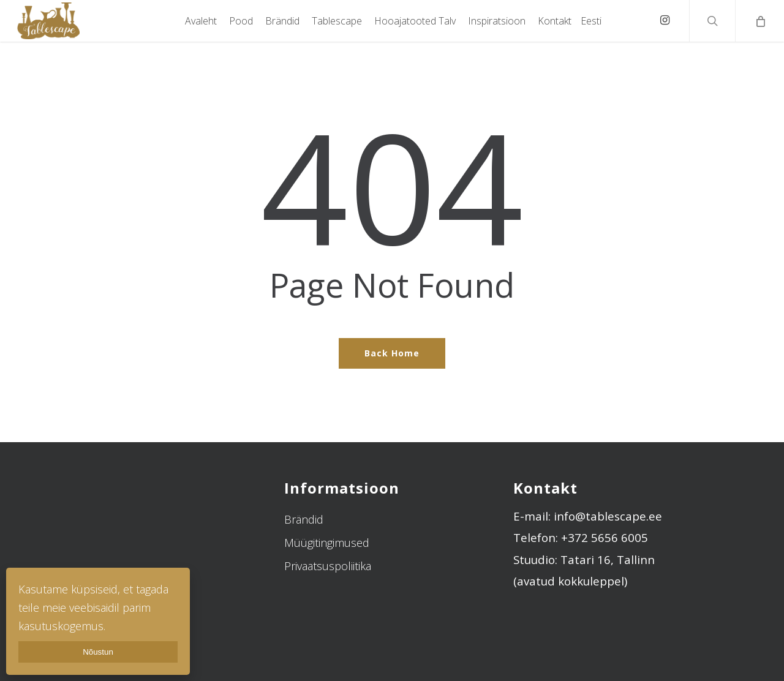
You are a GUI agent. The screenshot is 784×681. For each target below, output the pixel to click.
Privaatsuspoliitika (328, 566)
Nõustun (98, 652)
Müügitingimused (327, 543)
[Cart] (759, 21)
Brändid (304, 519)
